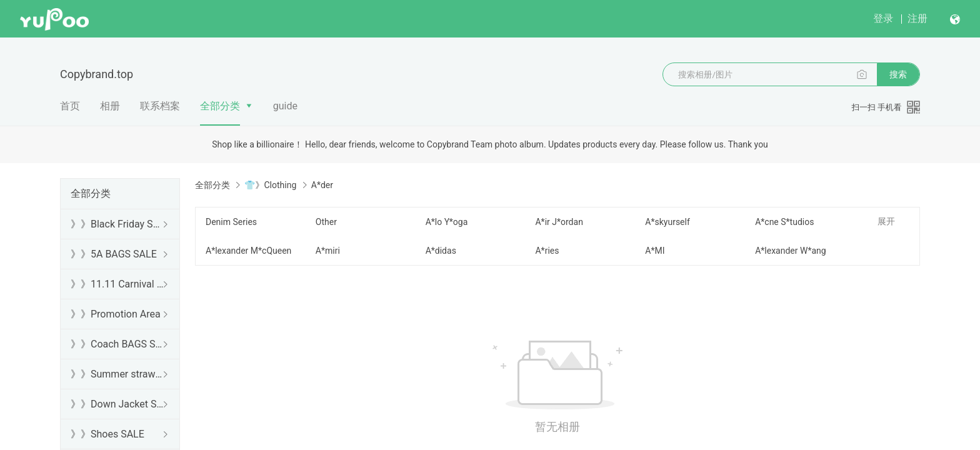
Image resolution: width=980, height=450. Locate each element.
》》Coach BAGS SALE (117, 344)
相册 (110, 106)
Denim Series (231, 222)
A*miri (328, 251)
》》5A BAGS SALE (114, 254)
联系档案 (160, 106)
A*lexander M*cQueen (248, 251)
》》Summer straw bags (117, 374)
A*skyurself (667, 222)
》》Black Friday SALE (117, 224)
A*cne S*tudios (784, 222)
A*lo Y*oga (447, 222)
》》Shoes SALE (107, 434)
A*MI (655, 251)
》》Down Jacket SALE (117, 404)
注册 (917, 18)
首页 (70, 106)
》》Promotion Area (116, 314)
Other (326, 222)
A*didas (441, 251)
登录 (883, 18)
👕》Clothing (270, 185)
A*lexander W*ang (790, 251)
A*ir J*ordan (559, 222)
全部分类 (220, 106)
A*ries (547, 251)
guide (285, 106)
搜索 (898, 74)
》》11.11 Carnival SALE (117, 284)
